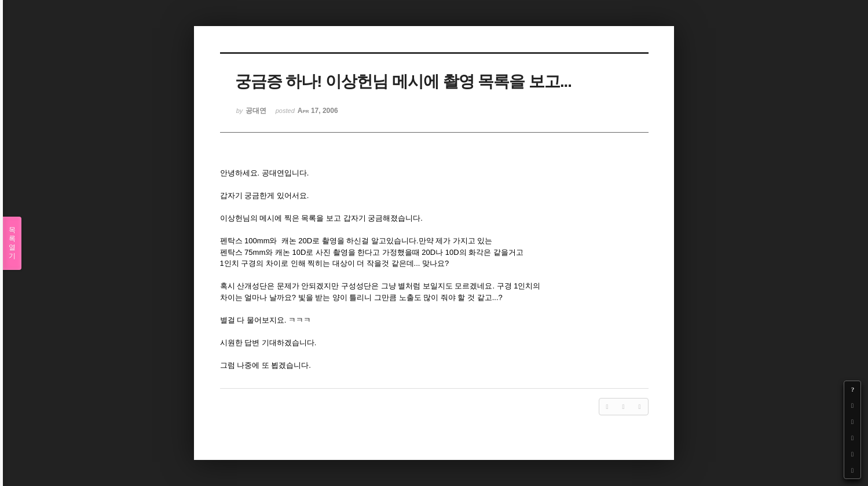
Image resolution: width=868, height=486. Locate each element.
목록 (12, 243)
